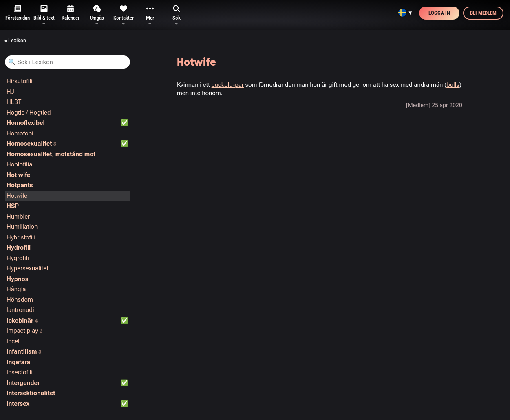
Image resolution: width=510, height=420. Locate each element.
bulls (453, 85)
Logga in (439, 13)
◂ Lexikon (15, 40)
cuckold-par (228, 85)
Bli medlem (483, 13)
